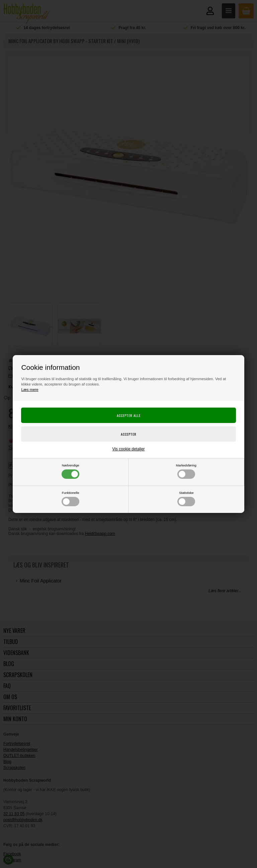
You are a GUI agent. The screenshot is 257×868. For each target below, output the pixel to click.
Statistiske (186, 499)
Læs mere (30, 390)
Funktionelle (70, 499)
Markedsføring (186, 471)
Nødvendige (70, 471)
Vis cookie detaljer (128, 449)
